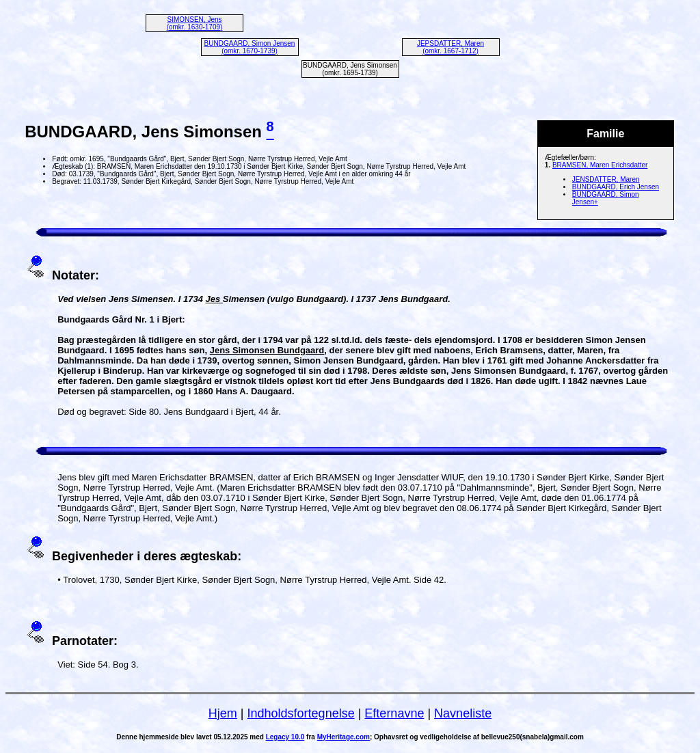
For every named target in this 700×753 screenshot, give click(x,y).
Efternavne (394, 713)
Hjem (223, 713)
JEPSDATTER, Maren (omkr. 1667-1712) (450, 47)
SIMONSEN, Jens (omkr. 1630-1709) (195, 23)
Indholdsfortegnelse (301, 713)
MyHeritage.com (344, 737)
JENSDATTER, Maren (606, 179)
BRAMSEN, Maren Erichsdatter (600, 165)
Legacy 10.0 (285, 737)
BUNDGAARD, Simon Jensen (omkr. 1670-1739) (250, 47)
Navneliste (463, 713)
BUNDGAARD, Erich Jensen (616, 187)
